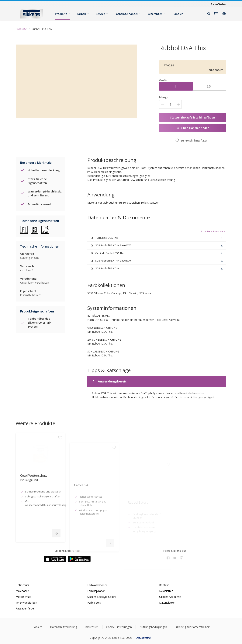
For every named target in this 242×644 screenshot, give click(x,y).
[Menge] (170, 104)
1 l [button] (176, 86)
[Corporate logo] (218, 4)
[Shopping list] (216, 14)
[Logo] (31, 14)
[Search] (209, 14)
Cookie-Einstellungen (119, 627)
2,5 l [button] (209, 86)
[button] (224, 14)
